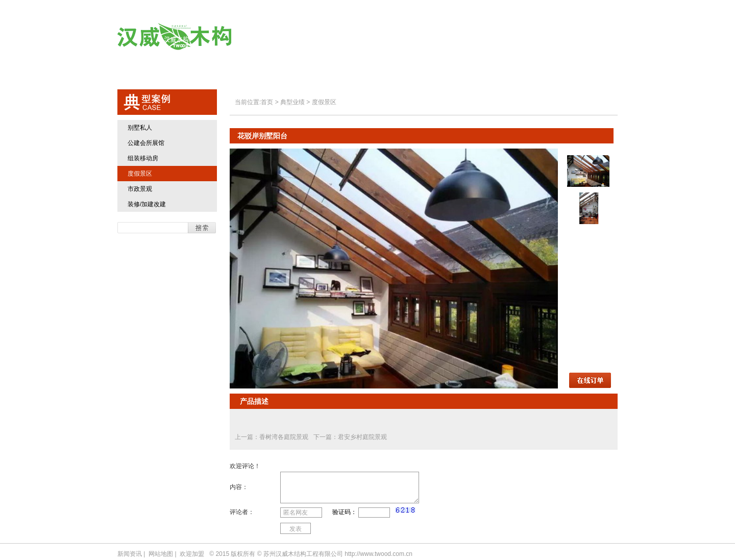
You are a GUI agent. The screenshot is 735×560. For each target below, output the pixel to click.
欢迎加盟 (523, 37)
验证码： (345, 512)
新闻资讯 (130, 554)
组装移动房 (143, 158)
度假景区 (140, 174)
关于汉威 (340, 37)
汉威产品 (401, 37)
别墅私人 (140, 128)
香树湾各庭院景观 (285, 437)
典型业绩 (462, 37)
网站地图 (161, 554)
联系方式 (585, 37)
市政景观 (140, 189)
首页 (286, 37)
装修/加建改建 (147, 204)
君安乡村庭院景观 (362, 437)
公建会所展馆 (146, 143)
